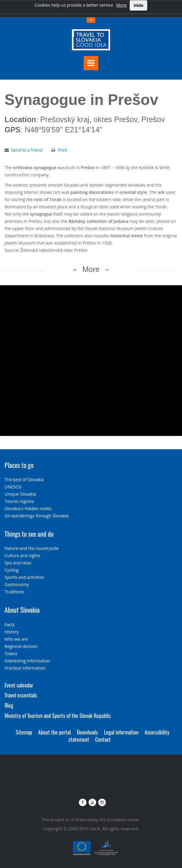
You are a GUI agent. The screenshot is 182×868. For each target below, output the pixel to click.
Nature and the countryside (32, 548)
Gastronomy (17, 584)
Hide (138, 5)
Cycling (11, 570)
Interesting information (27, 661)
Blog (9, 705)
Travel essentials (21, 695)
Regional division (21, 646)
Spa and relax (18, 563)
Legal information (121, 732)
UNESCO (13, 487)
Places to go (19, 465)
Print (62, 150)
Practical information (25, 668)
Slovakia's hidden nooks (28, 508)
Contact (103, 739)
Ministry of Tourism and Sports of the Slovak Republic (58, 715)
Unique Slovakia (20, 494)
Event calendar (19, 685)
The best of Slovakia (24, 480)
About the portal (54, 732)
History (12, 632)
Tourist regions (19, 501)
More (121, 5)
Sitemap (24, 732)
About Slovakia (22, 610)
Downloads (87, 732)
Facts (10, 625)
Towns (11, 653)
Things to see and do (29, 534)
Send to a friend (27, 150)
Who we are (16, 639)
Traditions (15, 592)
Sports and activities (24, 577)
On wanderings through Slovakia (37, 516)
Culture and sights (22, 556)
